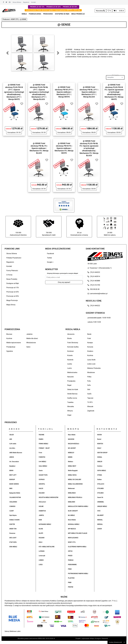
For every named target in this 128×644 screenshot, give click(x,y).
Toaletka (70, 402)
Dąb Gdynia (13, 515)
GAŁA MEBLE (43, 466)
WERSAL (100, 520)
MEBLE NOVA (72, 475)
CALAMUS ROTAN (15, 497)
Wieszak (90, 406)
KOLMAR (42, 538)
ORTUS (70, 551)
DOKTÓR (12, 524)
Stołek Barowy (72, 394)
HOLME (41, 506)
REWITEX (100, 444)
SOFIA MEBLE (102, 471)
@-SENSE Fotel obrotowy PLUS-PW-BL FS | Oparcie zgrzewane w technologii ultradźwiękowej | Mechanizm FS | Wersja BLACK (89, 148)
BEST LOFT (13, 475)
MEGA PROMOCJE (78, 14)
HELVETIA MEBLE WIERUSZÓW (49, 497)
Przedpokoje (11, 347)
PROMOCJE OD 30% (70, 7)
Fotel (89, 338)
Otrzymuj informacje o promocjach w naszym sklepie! (62, 273)
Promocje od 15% (13, 288)
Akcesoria (71, 334)
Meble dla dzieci (32, 338)
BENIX (11, 471)
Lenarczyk (42, 556)
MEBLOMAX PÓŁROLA (75, 497)
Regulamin (26, 2)
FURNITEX (42, 457)
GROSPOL (42, 484)
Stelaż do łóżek (73, 389)
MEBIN (70, 457)
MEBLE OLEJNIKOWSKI (75, 484)
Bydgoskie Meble (15, 493)
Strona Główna (17, 2)
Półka (89, 377)
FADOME (42, 435)
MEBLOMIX (72, 502)
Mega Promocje (12, 300)
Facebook (50, 254)
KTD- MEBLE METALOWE (47, 547)
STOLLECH (101, 484)
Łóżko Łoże (91, 364)
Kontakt (33, 2)
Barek (89, 334)
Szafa (89, 394)
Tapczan (90, 398)
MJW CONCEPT (73, 511)
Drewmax (12, 533)
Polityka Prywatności (14, 258)
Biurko (70, 338)
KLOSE (41, 529)
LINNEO (41, 560)
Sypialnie (10, 351)
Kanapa (90, 343)
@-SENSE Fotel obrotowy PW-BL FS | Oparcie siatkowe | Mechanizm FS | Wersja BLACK (39, 148)
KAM (40, 520)
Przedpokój (71, 381)
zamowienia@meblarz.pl (97, 294)
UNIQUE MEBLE (102, 506)
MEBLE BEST (72, 466)
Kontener (70, 351)
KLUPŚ (41, 533)
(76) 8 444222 (94, 272)
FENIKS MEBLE (44, 444)
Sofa (89, 385)
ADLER (12, 435)
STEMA (100, 475)
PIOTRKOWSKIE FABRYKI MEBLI (78, 574)
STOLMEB (100, 488)
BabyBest (12, 466)
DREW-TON (13, 529)
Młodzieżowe (31, 343)
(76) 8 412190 (94, 285)
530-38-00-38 (93, 289)
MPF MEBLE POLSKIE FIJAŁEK (78, 533)
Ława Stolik (91, 360)
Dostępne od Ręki (13, 283)
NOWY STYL (72, 542)
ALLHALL (12, 448)
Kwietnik (70, 360)
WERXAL (100, 524)
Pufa (89, 381)
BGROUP (12, 479)
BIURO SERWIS (14, 484)
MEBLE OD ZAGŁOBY (75, 479)
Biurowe (9, 334)
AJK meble (13, 444)
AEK (11, 439)
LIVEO (41, 565)
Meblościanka (72, 372)
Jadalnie (29, 334)
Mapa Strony (11, 305)
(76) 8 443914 (94, 276)
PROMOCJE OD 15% (37, 7)
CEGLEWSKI (13, 502)
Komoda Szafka (73, 347)
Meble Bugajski (73, 471)
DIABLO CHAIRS (14, 520)
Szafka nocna (72, 398)
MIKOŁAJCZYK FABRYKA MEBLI (78, 506)
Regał (69, 385)
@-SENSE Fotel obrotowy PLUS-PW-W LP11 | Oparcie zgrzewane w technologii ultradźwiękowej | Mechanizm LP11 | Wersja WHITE (14, 92)
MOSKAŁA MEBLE (74, 524)
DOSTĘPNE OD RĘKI (62, 14)
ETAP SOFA (13, 542)
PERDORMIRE (72, 565)
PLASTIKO (71, 578)
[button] (7, 53)
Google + (50, 262)
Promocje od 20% (13, 292)
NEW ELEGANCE (73, 538)
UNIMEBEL (101, 502)
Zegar (69, 415)
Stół (89, 389)
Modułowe (91, 372)
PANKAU (71, 560)
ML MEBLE (71, 515)
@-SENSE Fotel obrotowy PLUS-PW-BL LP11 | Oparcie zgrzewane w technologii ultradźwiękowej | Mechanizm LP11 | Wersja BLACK (39, 92)
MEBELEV (71, 453)
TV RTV (90, 402)
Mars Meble (72, 435)
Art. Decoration (14, 462)
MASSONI (71, 439)
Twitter (49, 258)
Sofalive (100, 466)
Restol (99, 439)
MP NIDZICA (72, 529)
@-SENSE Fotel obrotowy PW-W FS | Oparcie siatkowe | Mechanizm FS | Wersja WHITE (64, 148)
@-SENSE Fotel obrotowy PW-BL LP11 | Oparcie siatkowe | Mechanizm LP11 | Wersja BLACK (89, 92)
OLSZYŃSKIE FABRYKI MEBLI (77, 547)
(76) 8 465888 (94, 281)
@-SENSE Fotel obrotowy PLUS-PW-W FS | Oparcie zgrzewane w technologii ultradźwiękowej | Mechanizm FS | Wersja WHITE (114, 92)
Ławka (70, 364)
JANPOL (41, 515)
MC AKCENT (72, 448)
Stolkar (99, 479)
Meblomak (71, 488)
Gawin (41, 471)
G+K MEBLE (42, 462)
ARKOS (12, 457)
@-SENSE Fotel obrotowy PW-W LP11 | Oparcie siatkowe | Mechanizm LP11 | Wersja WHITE (64, 92)
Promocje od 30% (13, 296)
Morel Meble (72, 520)
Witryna (70, 411)
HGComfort (42, 502)
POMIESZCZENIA (35, 14)
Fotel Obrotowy (73, 343)
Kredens (90, 351)
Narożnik (70, 377)
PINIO (70, 569)
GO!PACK (42, 479)
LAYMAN (42, 551)
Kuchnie (9, 338)
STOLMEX (100, 493)
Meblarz (71, 462)
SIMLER (100, 462)
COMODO (12, 506)
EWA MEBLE (13, 547)
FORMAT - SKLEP (44, 448)
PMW (70, 582)
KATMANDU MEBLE (45, 524)
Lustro (70, 368)
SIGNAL (100, 457)
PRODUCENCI (48, 14)
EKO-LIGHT (13, 538)
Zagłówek (91, 411)
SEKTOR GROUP (102, 453)
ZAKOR (100, 529)
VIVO (99, 511)
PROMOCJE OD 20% (54, 7)
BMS (11, 488)
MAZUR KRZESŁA (74, 444)
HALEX (41, 488)
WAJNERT (100, 515)
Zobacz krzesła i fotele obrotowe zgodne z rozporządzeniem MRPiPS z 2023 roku (53, 10)
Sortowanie (115, 75)
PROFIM (71, 587)
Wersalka (71, 406)
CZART (12, 511)
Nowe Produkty (12, 279)
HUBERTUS (42, 511)
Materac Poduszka (94, 368)
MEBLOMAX (72, 493)
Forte (40, 453)
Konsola (90, 347)
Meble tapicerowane (14, 343)
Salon (28, 347)
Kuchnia (90, 355)
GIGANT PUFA (43, 475)
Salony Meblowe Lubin (13, 631)
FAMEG (41, 439)
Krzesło (70, 355)
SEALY (99, 448)
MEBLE (24, 14)
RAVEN (99, 435)
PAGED (70, 556)
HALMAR (42, 493)
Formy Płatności (12, 271)
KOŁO (41, 542)
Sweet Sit (100, 497)
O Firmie (9, 275)
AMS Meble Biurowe (16, 453)
